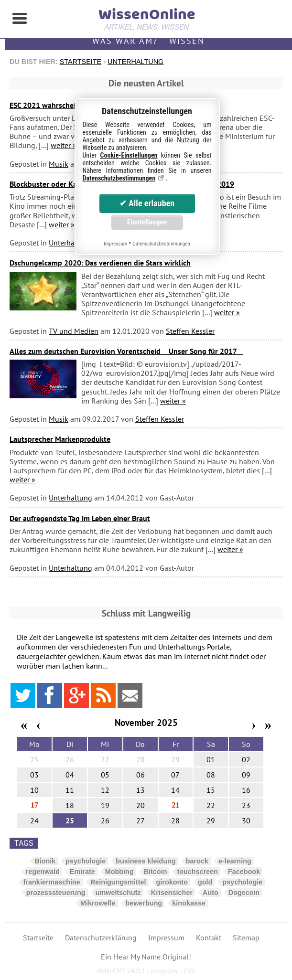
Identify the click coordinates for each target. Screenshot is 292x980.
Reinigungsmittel (118, 882)
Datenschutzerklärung (101, 937)
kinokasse (189, 903)
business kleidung (146, 861)
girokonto (172, 882)
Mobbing (119, 872)
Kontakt (209, 937)
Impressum (166, 937)
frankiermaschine (52, 882)
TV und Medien (74, 331)
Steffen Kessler (190, 331)
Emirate (82, 872)
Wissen (187, 41)
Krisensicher (172, 893)
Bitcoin (156, 872)
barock (197, 861)
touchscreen (197, 872)
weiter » (64, 145)
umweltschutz (118, 893)
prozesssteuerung (56, 893)
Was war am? (125, 41)
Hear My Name (137, 957)
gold (205, 882)
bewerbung (144, 903)
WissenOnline (146, 17)
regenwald (43, 872)
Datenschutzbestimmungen (119, 178)
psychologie (86, 861)
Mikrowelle (98, 903)
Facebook (244, 872)
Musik (59, 164)
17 (34, 805)
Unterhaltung (135, 62)
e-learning (235, 861)
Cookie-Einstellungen (129, 155)
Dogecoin (244, 893)
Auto (211, 893)
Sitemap (246, 937)
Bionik (45, 861)
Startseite (81, 62)
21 (175, 805)
